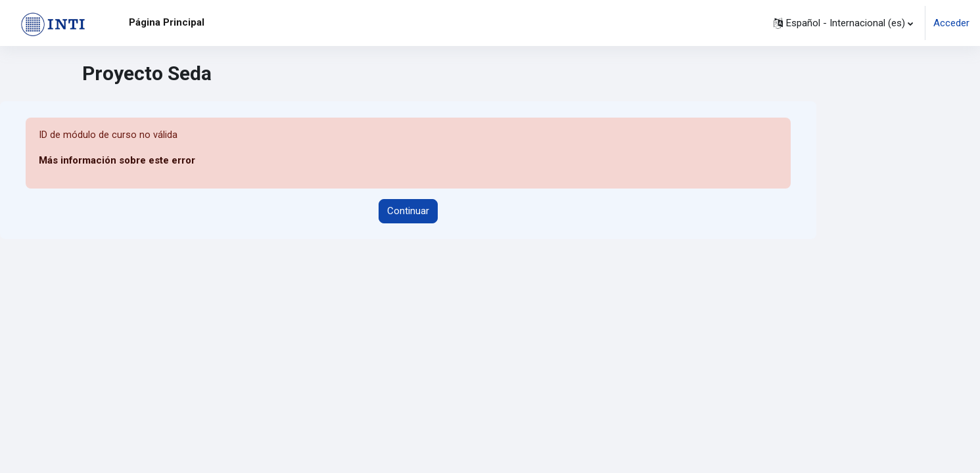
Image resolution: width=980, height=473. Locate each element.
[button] (843, 23)
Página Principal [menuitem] (167, 22)
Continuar (408, 212)
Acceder (951, 23)
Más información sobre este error (117, 161)
